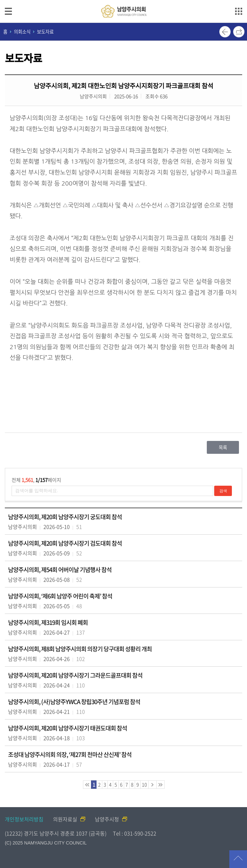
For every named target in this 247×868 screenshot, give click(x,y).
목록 (223, 447)
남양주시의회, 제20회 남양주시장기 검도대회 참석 (65, 543)
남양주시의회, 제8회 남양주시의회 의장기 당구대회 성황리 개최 (80, 649)
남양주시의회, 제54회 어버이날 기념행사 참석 (60, 570)
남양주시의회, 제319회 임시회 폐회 (48, 622)
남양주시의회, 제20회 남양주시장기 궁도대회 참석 (65, 517)
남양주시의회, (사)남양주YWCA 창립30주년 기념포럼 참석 (74, 702)
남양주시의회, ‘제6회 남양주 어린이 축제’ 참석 (60, 596)
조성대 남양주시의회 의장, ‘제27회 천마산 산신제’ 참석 (70, 754)
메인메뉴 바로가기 (123, 0)
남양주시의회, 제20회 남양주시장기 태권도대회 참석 (68, 728)
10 (144, 785)
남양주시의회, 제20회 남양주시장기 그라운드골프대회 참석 (75, 675)
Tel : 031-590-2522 (135, 833)
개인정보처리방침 (24, 819)
